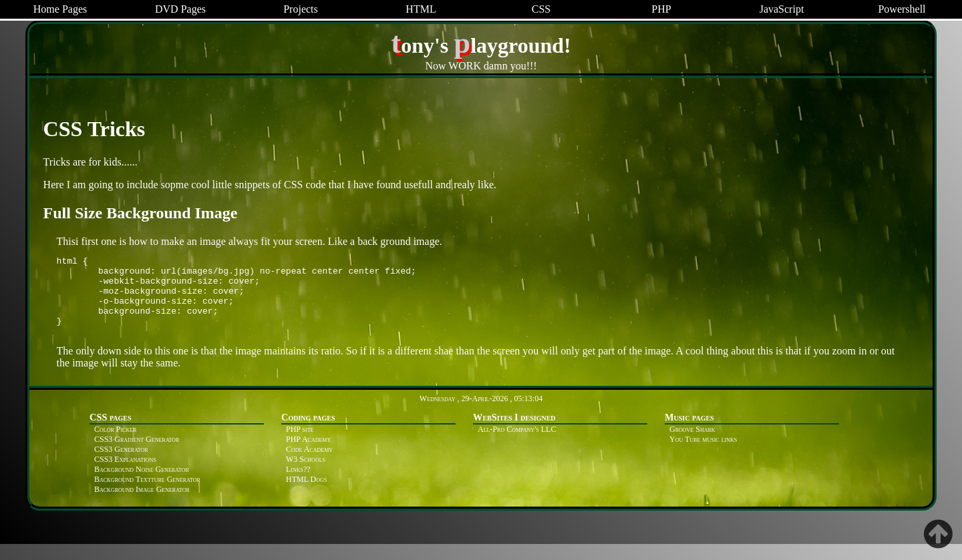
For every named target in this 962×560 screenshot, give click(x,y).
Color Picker (115, 445)
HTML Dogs (306, 495)
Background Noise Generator (142, 485)
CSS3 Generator (121, 465)
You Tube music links (703, 455)
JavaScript (782, 9)
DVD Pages (180, 9)
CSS (541, 9)
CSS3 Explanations (125, 475)
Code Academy (309, 465)
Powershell (902, 9)
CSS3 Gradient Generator (137, 455)
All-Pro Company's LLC (517, 445)
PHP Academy (308, 455)
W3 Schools (306, 475)
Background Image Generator (142, 505)
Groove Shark (692, 445)
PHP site (300, 445)
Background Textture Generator (147, 495)
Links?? (298, 485)
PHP (661, 9)
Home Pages (60, 9)
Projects (301, 9)
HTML (421, 9)
